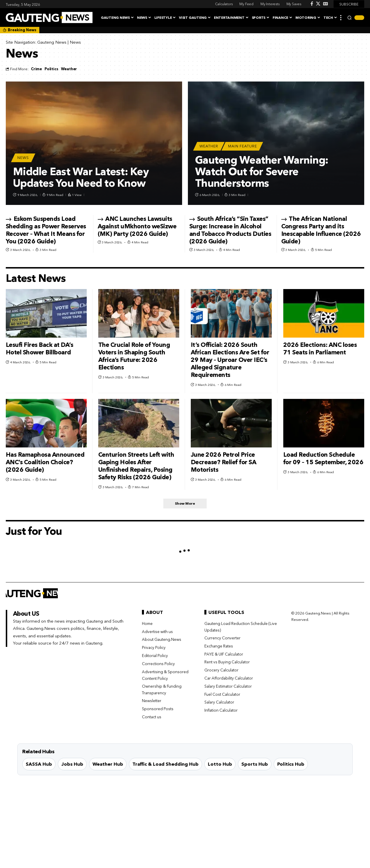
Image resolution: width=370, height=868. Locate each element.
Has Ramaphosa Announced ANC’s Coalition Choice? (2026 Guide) (45, 462)
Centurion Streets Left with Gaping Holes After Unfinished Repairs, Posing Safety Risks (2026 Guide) (136, 466)
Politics (51, 69)
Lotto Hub (220, 765)
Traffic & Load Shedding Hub (165, 765)
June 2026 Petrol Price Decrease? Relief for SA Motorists (224, 462)
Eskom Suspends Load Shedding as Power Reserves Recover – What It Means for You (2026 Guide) (46, 230)
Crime (36, 69)
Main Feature (243, 146)
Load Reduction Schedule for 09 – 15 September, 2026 (323, 458)
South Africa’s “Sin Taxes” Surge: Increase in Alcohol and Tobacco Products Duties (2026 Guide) (230, 230)
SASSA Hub (39, 765)
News (23, 158)
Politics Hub (291, 765)
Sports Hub (255, 765)
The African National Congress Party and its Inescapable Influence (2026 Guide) (321, 230)
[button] (341, 18)
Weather (69, 69)
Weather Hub (108, 765)
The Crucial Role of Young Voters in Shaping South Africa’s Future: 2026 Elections (134, 356)
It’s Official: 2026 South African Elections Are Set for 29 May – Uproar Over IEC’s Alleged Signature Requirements (230, 360)
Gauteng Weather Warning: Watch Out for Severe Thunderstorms (262, 171)
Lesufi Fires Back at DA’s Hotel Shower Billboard (40, 348)
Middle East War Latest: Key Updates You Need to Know (81, 177)
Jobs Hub (72, 765)
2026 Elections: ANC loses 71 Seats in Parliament (320, 348)
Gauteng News (52, 42)
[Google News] (325, 4)
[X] (318, 4)
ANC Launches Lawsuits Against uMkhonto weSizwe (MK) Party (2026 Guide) (137, 226)
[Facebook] (312, 4)
